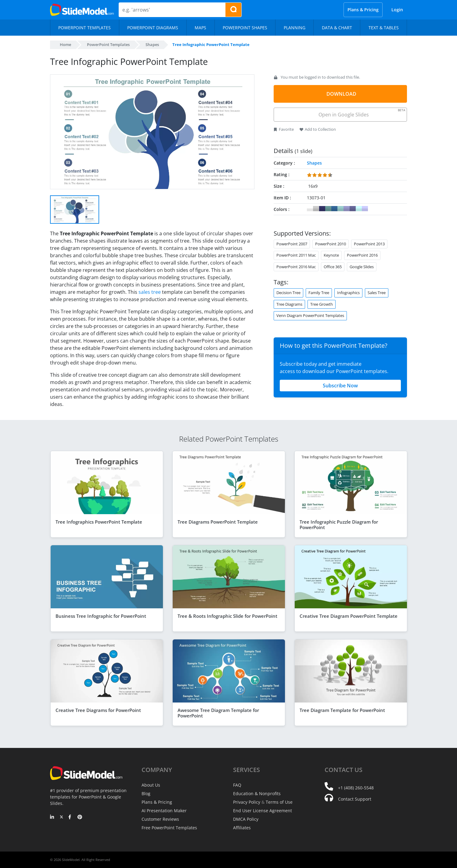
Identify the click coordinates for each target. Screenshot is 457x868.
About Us (151, 785)
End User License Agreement (263, 811)
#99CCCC (340, 209)
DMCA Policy (246, 819)
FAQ (237, 785)
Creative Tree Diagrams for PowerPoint (98, 710)
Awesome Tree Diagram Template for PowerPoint (218, 713)
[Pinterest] (80, 817)
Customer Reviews (160, 819)
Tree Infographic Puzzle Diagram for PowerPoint (339, 525)
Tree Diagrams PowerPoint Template (218, 522)
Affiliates (242, 828)
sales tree (150, 292)
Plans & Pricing (363, 10)
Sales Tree (377, 293)
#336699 (334, 209)
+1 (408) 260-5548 (356, 788)
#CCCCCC (316, 209)
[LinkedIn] (52, 817)
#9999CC (347, 209)
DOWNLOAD (341, 94)
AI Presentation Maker (164, 811)
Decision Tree (288, 293)
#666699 (353, 209)
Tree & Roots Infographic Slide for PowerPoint (227, 616)
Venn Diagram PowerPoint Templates (310, 315)
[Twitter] (61, 817)
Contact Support (355, 799)
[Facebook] (71, 817)
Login (397, 10)
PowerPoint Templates (108, 44)
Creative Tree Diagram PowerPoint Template (349, 616)
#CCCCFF (365, 209)
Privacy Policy (247, 802)
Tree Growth (322, 304)
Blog (146, 793)
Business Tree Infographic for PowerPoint (101, 616)
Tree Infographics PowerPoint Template (99, 522)
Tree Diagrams (289, 304)
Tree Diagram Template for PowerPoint (342, 710)
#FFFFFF (310, 209)
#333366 (322, 209)
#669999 (328, 209)
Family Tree (319, 293)
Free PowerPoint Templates (169, 828)
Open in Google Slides (361, 113)
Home (65, 44)
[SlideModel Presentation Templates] (82, 10)
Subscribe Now (340, 386)
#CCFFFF (359, 209)
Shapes (152, 44)
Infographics (348, 293)
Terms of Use (279, 802)
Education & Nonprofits (257, 793)
